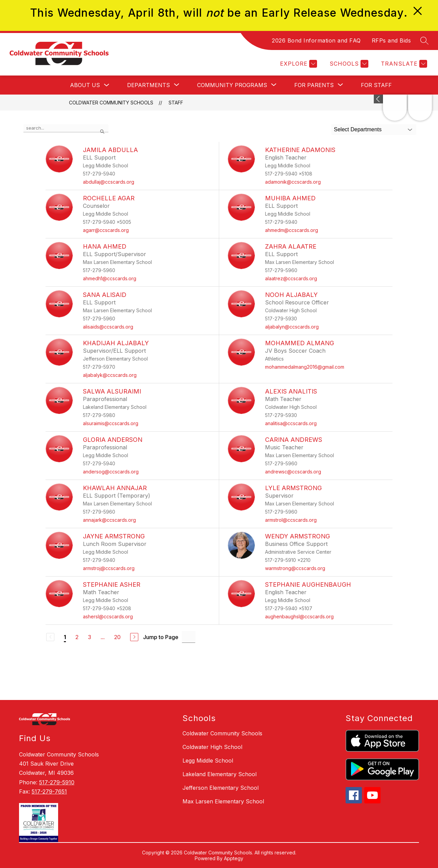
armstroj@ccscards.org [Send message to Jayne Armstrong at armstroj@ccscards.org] (109, 568)
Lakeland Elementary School (220, 774)
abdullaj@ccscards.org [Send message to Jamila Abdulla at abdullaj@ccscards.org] (109, 182)
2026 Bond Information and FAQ (316, 40)
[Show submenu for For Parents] (314, 85)
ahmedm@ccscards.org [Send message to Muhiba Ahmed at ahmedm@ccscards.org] (292, 230)
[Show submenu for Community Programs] (232, 85)
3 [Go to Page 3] (90, 637)
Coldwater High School (212, 747)
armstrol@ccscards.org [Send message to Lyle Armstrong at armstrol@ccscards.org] (291, 520)
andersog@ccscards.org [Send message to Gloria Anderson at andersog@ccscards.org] (111, 472)
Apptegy (234, 858)
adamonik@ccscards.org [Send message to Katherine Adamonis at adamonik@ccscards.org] (293, 182)
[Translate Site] (403, 64)
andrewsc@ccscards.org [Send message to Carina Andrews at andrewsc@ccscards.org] (293, 472)
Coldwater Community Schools (111, 103)
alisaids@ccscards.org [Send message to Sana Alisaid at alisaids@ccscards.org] (108, 327)
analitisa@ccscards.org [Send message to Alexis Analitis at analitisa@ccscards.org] (291, 423)
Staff (176, 103)
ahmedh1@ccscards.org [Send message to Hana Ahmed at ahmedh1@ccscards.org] (110, 278)
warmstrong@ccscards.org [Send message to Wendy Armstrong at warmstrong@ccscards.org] (295, 568)
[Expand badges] (378, 99)
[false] (66, 128)
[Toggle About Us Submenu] (107, 85)
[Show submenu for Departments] (148, 85)
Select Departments (358, 129)
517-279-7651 (49, 791)
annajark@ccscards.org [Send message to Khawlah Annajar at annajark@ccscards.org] (109, 520)
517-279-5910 (57, 782)
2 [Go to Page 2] (77, 637)
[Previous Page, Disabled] (50, 637)
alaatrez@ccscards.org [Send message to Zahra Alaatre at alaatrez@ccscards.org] (291, 278)
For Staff (376, 85)
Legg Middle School (208, 761)
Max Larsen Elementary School (223, 801)
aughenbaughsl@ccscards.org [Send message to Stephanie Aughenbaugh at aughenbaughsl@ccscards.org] (299, 616)
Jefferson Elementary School (221, 788)
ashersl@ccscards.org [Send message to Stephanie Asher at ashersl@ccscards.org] (108, 616)
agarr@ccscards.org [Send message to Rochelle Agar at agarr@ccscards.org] (106, 230)
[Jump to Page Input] (189, 637)
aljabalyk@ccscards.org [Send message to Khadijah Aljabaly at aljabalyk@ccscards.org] (110, 375)
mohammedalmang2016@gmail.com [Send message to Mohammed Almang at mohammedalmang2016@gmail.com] (305, 367)
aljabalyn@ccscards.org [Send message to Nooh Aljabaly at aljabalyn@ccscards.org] (292, 327)
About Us (85, 85)
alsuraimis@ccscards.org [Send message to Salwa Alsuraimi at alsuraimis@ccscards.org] (111, 423)
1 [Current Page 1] (65, 637)
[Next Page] (134, 637)
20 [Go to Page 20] (117, 637)
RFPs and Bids (391, 40)
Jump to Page (161, 637)
